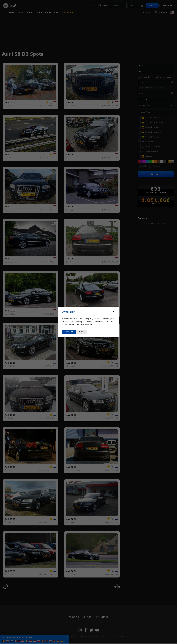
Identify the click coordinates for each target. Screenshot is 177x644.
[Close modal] (114, 312)
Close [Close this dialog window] (81, 332)
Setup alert (69, 332)
